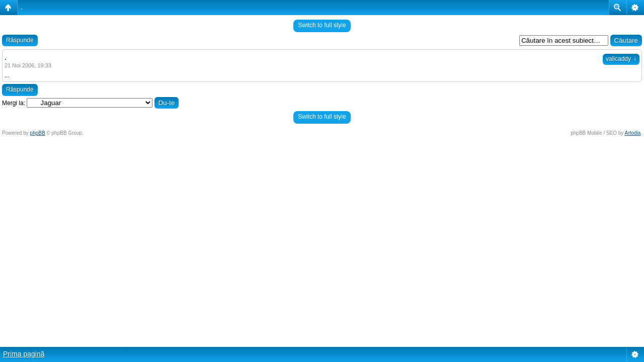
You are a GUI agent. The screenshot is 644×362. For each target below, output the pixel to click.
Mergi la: (14, 103)
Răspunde (20, 40)
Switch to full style (322, 25)
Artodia (633, 133)
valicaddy (621, 59)
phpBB (38, 133)
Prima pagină (24, 354)
